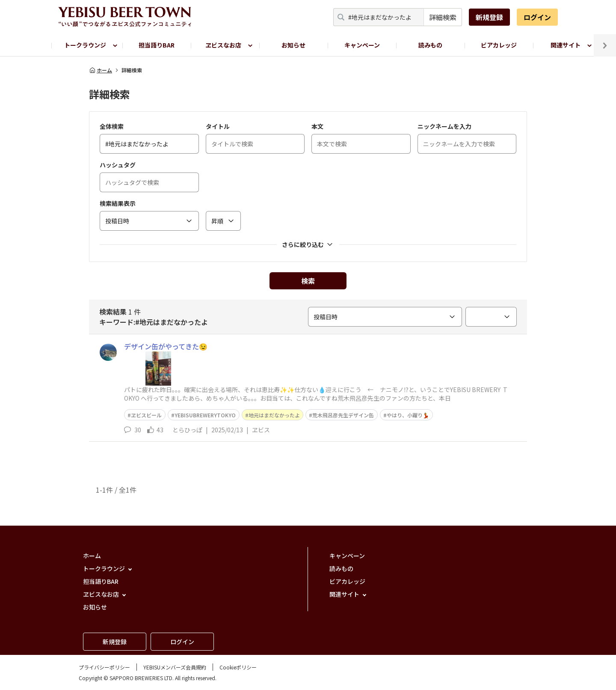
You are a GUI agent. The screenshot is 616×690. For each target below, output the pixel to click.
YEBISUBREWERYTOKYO (205, 415)
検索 (308, 281)
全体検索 (112, 126)
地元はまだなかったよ (274, 415)
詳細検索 (443, 17)
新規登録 (489, 17)
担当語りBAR (157, 45)
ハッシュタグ (118, 165)
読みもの (430, 45)
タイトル (218, 126)
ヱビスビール (146, 415)
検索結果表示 (118, 203)
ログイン (537, 17)
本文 (317, 126)
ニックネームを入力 (444, 126)
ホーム (101, 70)
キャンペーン (362, 45)
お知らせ (293, 45)
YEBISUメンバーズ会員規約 (175, 667)
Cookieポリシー (238, 667)
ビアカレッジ (499, 45)
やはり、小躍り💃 (408, 415)
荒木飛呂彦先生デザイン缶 (343, 415)
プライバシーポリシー (104, 667)
